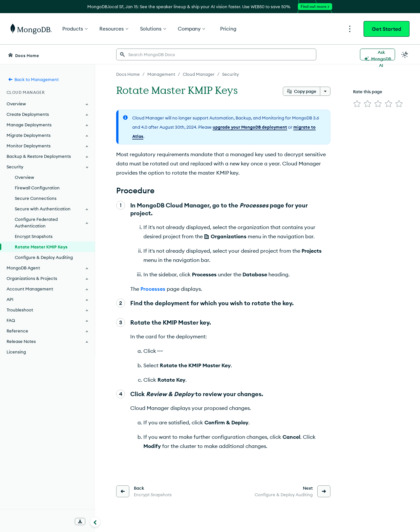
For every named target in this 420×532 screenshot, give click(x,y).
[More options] (325, 91)
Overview (24, 177)
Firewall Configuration (37, 188)
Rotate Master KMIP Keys (41, 247)
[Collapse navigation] (95, 522)
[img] (357, 104)
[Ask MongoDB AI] (378, 54)
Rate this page (368, 92)
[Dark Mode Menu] (405, 54)
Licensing (16, 352)
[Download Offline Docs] (80, 521)
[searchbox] (216, 54)
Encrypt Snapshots (34, 236)
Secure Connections (36, 198)
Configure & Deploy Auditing (44, 257)
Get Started (387, 29)
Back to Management (33, 79)
